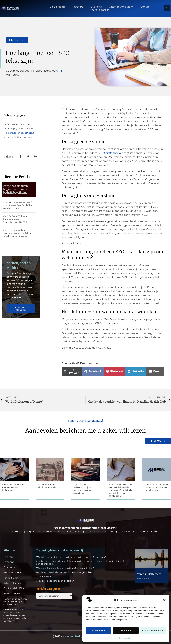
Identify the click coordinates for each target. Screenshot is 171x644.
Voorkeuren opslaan (153, 631)
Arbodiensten (44, 577)
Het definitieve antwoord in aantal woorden (22, 137)
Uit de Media (57, 7)
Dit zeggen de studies (19, 124)
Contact (145, 7)
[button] (164, 600)
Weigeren (126, 631)
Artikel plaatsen (100, 10)
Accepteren (98, 631)
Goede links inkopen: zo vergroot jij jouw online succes (15, 602)
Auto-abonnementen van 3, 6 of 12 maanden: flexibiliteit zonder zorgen (18, 205)
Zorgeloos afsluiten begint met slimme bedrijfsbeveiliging (16, 189)
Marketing (17, 40)
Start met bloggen (21, 309)
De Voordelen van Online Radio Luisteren (13, 487)
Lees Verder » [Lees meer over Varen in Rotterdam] (144, 579)
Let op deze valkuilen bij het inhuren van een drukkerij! (83, 489)
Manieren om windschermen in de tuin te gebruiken (65, 573)
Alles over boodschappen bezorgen (55, 581)
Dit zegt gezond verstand (21, 128)
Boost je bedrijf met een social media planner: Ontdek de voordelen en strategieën (121, 490)
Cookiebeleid (124, 638)
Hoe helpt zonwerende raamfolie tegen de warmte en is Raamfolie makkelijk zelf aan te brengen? (80, 563)
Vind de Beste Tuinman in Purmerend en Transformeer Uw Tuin (17, 219)
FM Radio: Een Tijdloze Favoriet (48, 486)
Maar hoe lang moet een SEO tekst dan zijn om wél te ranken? (22, 133)
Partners (78, 7)
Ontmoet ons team (121, 7)
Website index (12, 594)
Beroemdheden (12, 573)
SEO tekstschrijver (110, 153)
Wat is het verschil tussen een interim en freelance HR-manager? (71, 557)
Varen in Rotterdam (149, 574)
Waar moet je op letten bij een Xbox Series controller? (65, 568)
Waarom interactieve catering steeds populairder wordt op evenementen (18, 233)
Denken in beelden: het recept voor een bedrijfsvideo (156, 487)
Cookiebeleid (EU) (14, 589)
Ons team (9, 568)
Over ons (96, 7)
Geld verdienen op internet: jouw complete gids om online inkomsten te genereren (15, 616)
